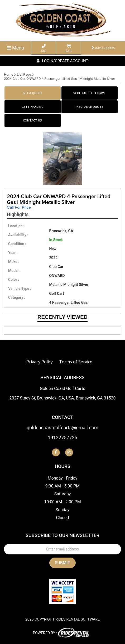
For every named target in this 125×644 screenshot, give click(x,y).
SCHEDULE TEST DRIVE (89, 93)
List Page (24, 74)
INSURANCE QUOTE (89, 107)
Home (9, 74)
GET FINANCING (33, 107)
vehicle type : (20, 289)
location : (16, 226)
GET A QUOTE (33, 93)
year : (13, 253)
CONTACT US (32, 120)
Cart (69, 48)
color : (14, 280)
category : (17, 297)
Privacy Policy (40, 362)
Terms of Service (76, 362)
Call (44, 48)
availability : (18, 235)
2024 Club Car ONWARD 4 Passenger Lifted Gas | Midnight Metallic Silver (59, 79)
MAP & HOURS (103, 48)
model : (14, 271)
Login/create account (62, 61)
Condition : (17, 244)
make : (14, 262)
